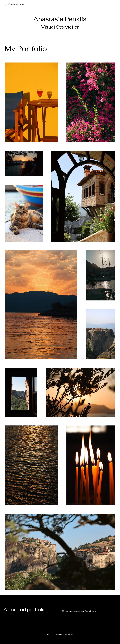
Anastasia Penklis (17, 4)
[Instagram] (63, 611)
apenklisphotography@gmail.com (81, 611)
